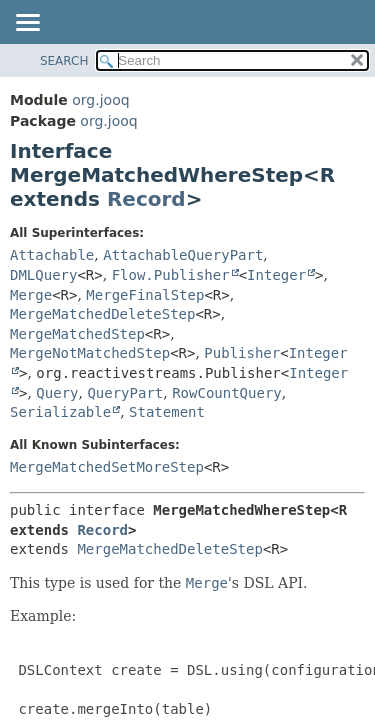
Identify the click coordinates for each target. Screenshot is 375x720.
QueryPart (125, 393)
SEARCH (64, 61)
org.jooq (100, 100)
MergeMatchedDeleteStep (102, 314)
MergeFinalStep (145, 295)
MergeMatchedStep (77, 334)
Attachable (52, 255)
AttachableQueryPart (183, 255)
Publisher (242, 353)
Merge (31, 295)
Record (146, 199)
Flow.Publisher (171, 275)
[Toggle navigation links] (27, 24)
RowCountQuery (227, 393)
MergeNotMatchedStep (90, 353)
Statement (167, 412)
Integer (276, 275)
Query (57, 393)
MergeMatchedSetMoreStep (107, 467)
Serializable (60, 412)
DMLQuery (43, 275)
